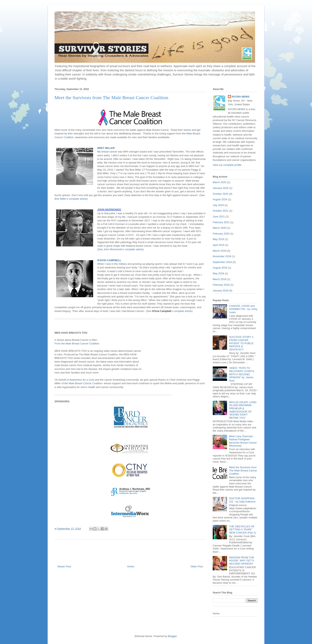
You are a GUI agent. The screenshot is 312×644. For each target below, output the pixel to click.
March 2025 (220, 182)
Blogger (172, 636)
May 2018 (218, 273)
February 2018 (221, 285)
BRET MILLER (106, 148)
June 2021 (219, 216)
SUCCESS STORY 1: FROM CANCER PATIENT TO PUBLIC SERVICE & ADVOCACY (241, 343)
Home (131, 566)
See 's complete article (169, 311)
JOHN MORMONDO (109, 210)
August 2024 (220, 199)
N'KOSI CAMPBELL (109, 260)
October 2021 (221, 211)
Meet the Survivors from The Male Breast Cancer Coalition (243, 470)
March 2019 (220, 251)
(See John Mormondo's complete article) (120, 249)
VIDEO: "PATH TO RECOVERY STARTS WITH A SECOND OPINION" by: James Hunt (242, 374)
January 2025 (221, 188)
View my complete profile (227, 165)
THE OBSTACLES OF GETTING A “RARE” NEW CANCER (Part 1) (243, 530)
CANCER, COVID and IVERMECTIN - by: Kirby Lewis (243, 309)
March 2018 (220, 279)
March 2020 (220, 228)
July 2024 (218, 205)
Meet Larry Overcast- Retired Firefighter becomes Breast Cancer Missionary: (243, 441)
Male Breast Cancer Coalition (85, 383)
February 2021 (221, 222)
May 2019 (218, 239)
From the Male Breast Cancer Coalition (77, 343)
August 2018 (220, 268)
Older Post (197, 566)
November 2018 (222, 256)
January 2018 (221, 291)
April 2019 (219, 245)
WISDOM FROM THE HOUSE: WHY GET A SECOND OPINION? (242, 561)
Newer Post (64, 566)
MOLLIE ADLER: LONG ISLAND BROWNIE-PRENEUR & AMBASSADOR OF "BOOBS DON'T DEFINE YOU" (243, 410)
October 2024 (221, 194)
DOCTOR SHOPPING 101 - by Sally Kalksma (242, 500)
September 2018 (222, 262)
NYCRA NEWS (241, 97)
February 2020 (221, 234)
